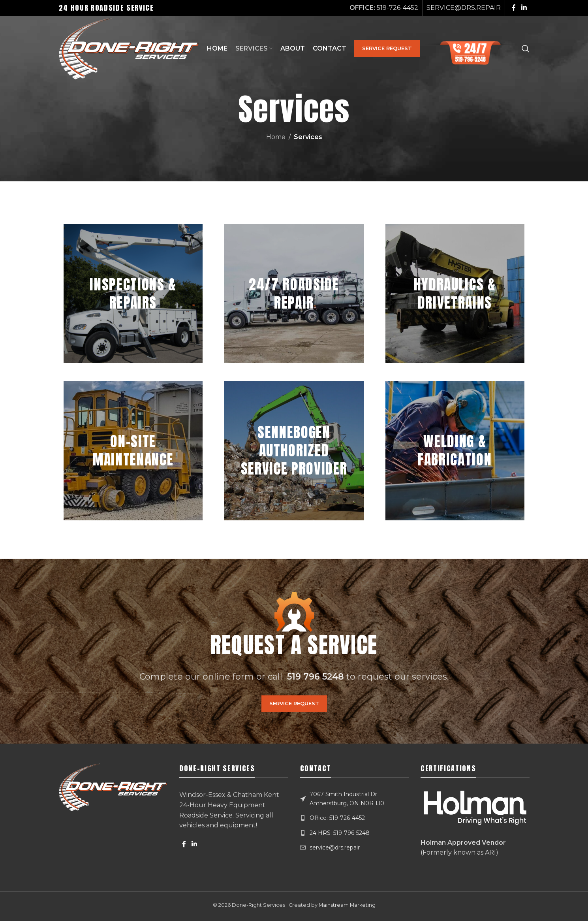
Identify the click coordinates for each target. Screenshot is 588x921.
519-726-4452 (397, 8)
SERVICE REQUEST (392, 49)
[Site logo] (132, 49)
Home (276, 137)
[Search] (526, 50)
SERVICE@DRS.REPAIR (464, 8)
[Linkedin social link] (524, 8)
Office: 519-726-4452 (337, 818)
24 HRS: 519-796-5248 (340, 833)
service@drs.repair (335, 848)
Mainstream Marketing (347, 905)
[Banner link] (133, 294)
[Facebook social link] (514, 8)
